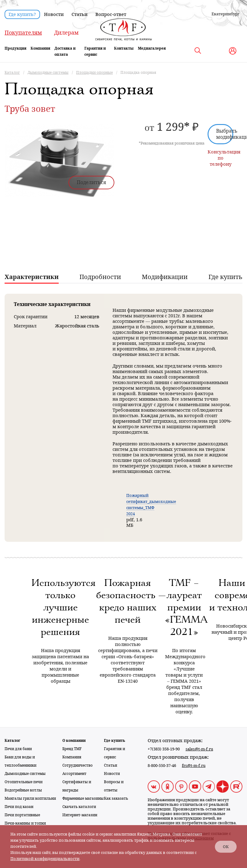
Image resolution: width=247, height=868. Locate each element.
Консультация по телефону (220, 158)
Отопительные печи (24, 782)
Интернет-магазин (80, 815)
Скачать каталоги (79, 807)
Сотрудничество (77, 765)
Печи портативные (22, 815)
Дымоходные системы (25, 774)
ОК (226, 847)
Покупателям (23, 33)
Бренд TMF (72, 749)
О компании (74, 741)
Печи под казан (19, 807)
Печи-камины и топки (25, 823)
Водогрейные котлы (23, 790)
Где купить (114, 741)
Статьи (79, 14)
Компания (40, 48)
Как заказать (116, 798)
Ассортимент (74, 774)
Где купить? (22, 14)
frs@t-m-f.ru (194, 766)
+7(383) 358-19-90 (164, 749)
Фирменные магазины (83, 798)
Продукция (15, 48)
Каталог (12, 741)
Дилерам (66, 33)
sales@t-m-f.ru (199, 749)
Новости (54, 14)
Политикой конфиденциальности (45, 859)
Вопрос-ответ (111, 14)
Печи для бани (18, 749)
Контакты (124, 48)
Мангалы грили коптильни (30, 798)
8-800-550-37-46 (162, 766)
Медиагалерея (152, 48)
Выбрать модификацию (225, 134)
